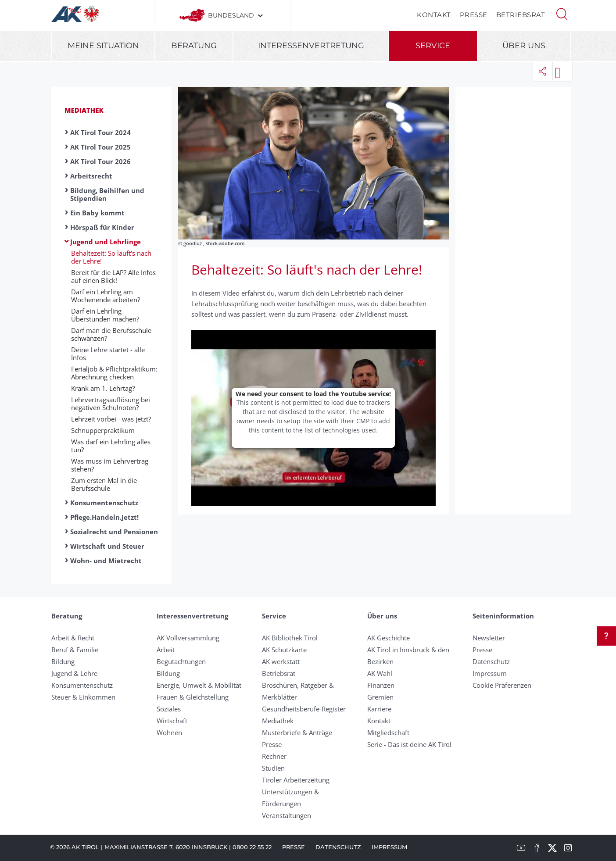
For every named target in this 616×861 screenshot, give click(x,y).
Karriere (379, 709)
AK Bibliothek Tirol (290, 638)
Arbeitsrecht (91, 176)
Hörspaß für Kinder (102, 227)
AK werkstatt (281, 661)
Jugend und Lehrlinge (106, 242)
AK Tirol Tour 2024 (100, 132)
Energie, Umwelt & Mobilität (199, 685)
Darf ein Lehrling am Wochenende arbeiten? (106, 296)
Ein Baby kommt (97, 213)
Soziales (169, 709)
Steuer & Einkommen (83, 697)
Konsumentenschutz (104, 503)
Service (433, 46)
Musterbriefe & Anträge (297, 732)
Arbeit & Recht (73, 638)
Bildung (63, 661)
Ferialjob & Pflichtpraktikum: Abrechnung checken (114, 373)
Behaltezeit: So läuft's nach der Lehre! (111, 257)
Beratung (194, 46)
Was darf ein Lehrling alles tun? (111, 446)
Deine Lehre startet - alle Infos (108, 354)
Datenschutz (491, 661)
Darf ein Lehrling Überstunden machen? (105, 315)
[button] (562, 13)
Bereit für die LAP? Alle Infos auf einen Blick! (113, 276)
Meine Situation (103, 46)
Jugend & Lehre (74, 673)
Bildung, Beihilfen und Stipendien (107, 194)
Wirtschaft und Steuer (107, 546)
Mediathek (84, 110)
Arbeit (166, 650)
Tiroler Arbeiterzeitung (296, 780)
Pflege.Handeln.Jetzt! (104, 517)
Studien (273, 768)
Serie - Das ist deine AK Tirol (409, 744)
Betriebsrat (521, 15)
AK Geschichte (389, 638)
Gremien (380, 697)
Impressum (490, 673)
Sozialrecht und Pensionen (114, 532)
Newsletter (489, 638)
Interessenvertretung (311, 46)
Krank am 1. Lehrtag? (103, 388)
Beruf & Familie (75, 650)
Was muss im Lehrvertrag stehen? (110, 465)
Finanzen (381, 685)
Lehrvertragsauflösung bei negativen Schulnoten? (111, 404)
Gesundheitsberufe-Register (304, 709)
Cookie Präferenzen (502, 685)
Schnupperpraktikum (103, 430)
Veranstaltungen (287, 815)
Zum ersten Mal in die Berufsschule (104, 484)
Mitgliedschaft (388, 732)
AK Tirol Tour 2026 (100, 161)
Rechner (274, 756)
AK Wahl (380, 673)
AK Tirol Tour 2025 (100, 147)
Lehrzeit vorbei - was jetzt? (111, 419)
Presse (474, 15)
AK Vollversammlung (188, 638)
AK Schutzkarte (284, 650)
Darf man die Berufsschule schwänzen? (111, 334)
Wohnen (169, 732)
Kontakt (434, 15)
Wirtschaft (172, 721)
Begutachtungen (181, 661)
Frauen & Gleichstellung (193, 697)
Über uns (524, 46)
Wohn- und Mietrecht (106, 561)
